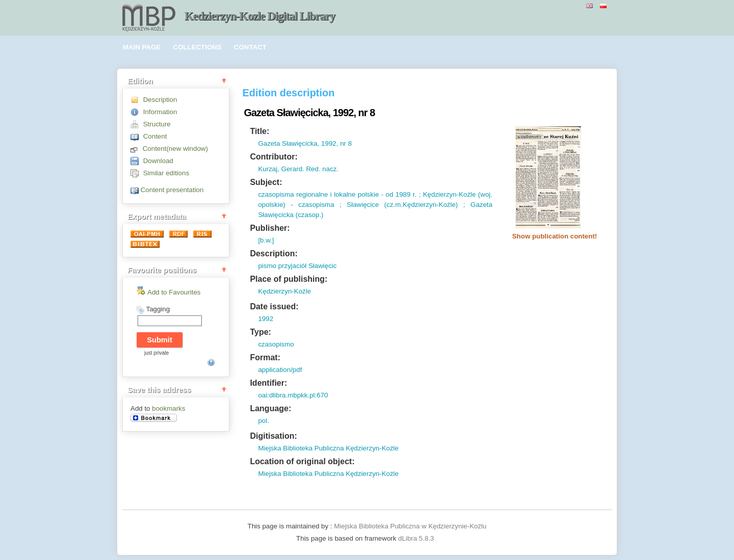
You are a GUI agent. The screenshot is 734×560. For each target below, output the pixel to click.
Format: (265, 357)
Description (160, 100)
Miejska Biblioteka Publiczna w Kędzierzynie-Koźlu (410, 526)
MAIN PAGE (142, 47)
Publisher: (270, 228)
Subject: (266, 182)
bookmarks (168, 408)
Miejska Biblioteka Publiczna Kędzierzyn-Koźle (328, 448)
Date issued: (274, 306)
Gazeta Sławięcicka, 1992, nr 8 (305, 143)
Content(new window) (175, 149)
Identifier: (268, 383)
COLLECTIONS (197, 47)
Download (158, 161)
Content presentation (172, 190)
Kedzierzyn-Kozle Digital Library (260, 16)
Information (160, 112)
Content (155, 136)
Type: (260, 332)
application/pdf (280, 370)
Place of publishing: (289, 279)
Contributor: (273, 157)
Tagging (158, 309)
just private (156, 353)
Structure (157, 124)
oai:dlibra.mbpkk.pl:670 (293, 395)
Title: (259, 131)
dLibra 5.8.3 (417, 538)
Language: (270, 408)
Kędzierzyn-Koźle (284, 291)
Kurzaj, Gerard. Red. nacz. (298, 169)
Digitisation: (273, 436)
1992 (266, 319)
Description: (273, 254)
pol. (264, 421)
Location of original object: (302, 461)
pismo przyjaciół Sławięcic (297, 266)
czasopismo (276, 344)
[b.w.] (266, 240)
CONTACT (250, 47)
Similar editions (166, 173)
